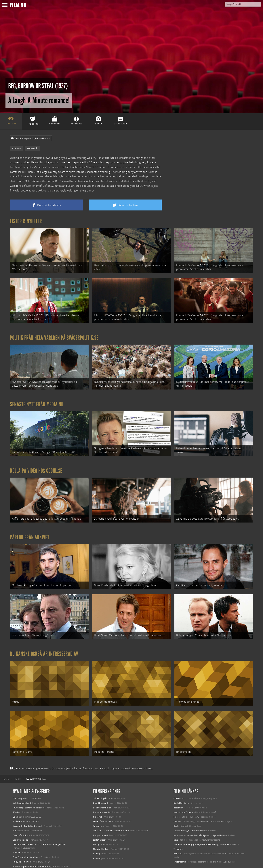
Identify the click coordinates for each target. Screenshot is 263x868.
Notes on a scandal (102, 798)
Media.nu (178, 839)
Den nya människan (102, 793)
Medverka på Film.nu (183, 798)
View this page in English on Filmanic (31, 138)
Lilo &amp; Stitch (21, 857)
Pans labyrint (99, 844)
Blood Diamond (100, 789)
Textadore (178, 835)
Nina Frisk (98, 803)
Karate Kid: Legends (22, 861)
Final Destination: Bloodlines (26, 843)
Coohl (176, 812)
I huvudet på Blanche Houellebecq (29, 793)
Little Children (100, 826)
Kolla (176, 826)
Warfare (16, 807)
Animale (17, 838)
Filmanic (177, 807)
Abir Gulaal (18, 816)
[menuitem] (6, 765)
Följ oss (177, 803)
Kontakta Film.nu (182, 789)
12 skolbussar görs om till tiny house (190, 816)
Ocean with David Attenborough (28, 812)
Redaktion (178, 793)
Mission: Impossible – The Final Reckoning (32, 852)
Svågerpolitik (180, 848)
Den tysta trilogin (21, 826)
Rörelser (17, 798)
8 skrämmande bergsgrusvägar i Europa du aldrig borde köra (201, 830)
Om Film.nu (179, 784)
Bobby (96, 830)
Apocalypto (98, 812)
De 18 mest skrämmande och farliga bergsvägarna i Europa (200, 821)
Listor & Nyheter (26, 221)
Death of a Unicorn (21, 821)
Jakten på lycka (100, 784)
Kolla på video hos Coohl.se (36, 464)
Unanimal (17, 803)
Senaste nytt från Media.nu (37, 400)
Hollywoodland (100, 821)
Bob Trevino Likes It (22, 789)
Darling (96, 839)
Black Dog (17, 784)
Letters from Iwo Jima (103, 807)
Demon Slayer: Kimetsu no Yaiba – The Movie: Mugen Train (39, 830)
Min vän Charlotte (101, 835)
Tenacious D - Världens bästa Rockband (111, 816)
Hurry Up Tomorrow (22, 848)
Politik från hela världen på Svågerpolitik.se (54, 335)
